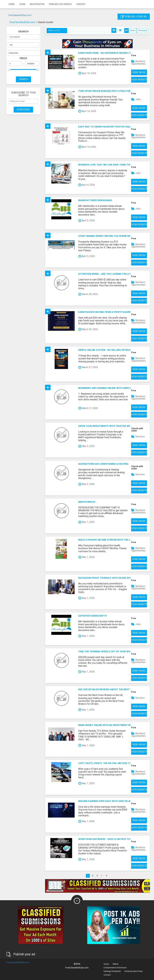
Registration (37, 4)
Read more (139, 72)
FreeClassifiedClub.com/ (20, 15)
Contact (81, 4)
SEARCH (23, 79)
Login (22, 4)
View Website (139, 80)
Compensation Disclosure (115, 968)
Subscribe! (23, 110)
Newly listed (58, 31)
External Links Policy (134, 971)
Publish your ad (134, 16)
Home (12, 4)
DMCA (115, 964)
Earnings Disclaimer (112, 971)
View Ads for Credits (60, 4)
